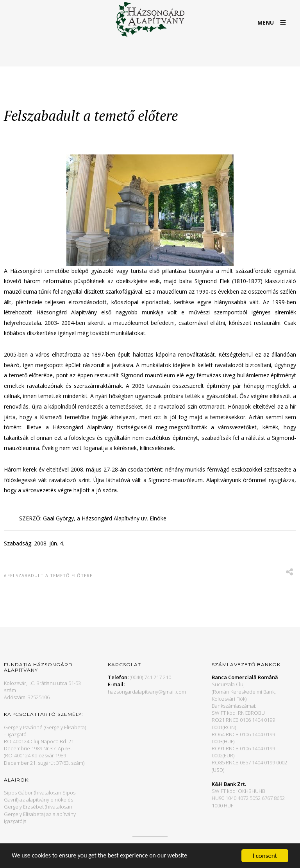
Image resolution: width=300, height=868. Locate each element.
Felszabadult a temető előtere (50, 575)
